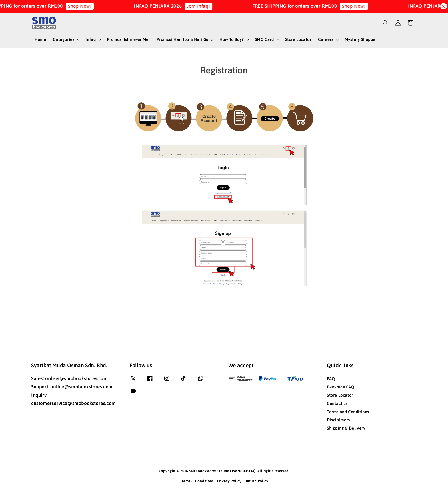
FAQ (331, 379)
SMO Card (264, 39)
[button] (385, 23)
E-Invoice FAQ (340, 387)
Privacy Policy (229, 481)
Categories (64, 39)
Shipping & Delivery (346, 428)
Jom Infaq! (205, 6)
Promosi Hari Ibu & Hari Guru (185, 39)
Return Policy (256, 481)
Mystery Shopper (361, 39)
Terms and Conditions (348, 412)
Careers (326, 39)
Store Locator (298, 39)
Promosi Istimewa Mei (128, 39)
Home (40, 39)
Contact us (337, 404)
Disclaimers (338, 420)
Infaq (91, 39)
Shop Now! (87, 6)
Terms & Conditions (197, 481)
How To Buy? (232, 39)
